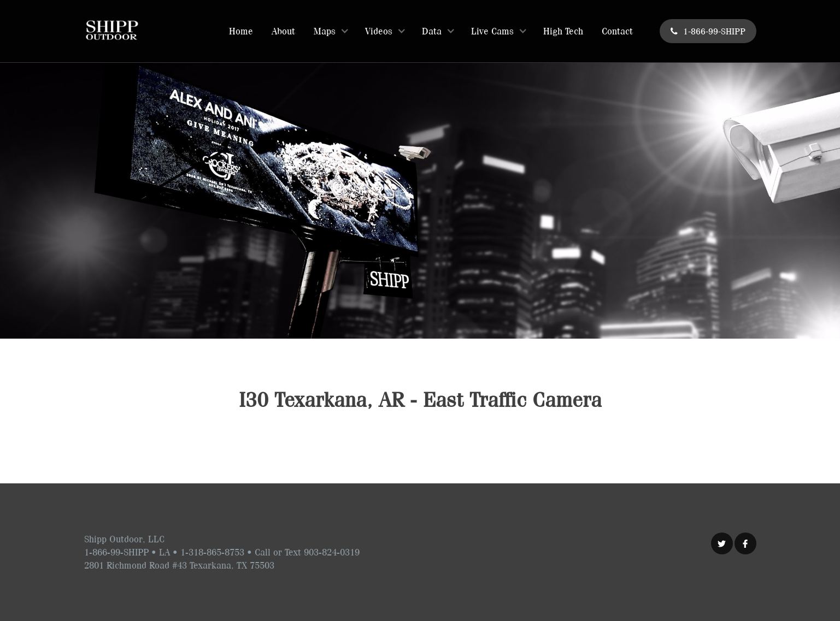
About (283, 31)
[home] (111, 30)
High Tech (563, 31)
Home (241, 31)
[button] (330, 31)
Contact (617, 31)
